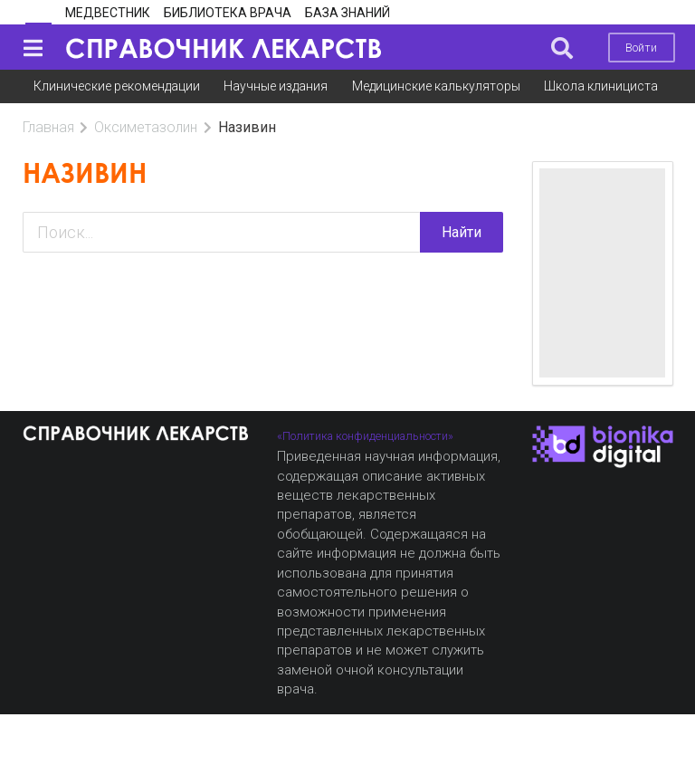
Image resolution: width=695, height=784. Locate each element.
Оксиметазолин (146, 127)
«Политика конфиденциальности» (365, 436)
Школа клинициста (601, 86)
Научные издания (276, 86)
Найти (462, 232)
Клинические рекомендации (117, 86)
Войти (641, 48)
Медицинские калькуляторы (436, 86)
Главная (48, 127)
